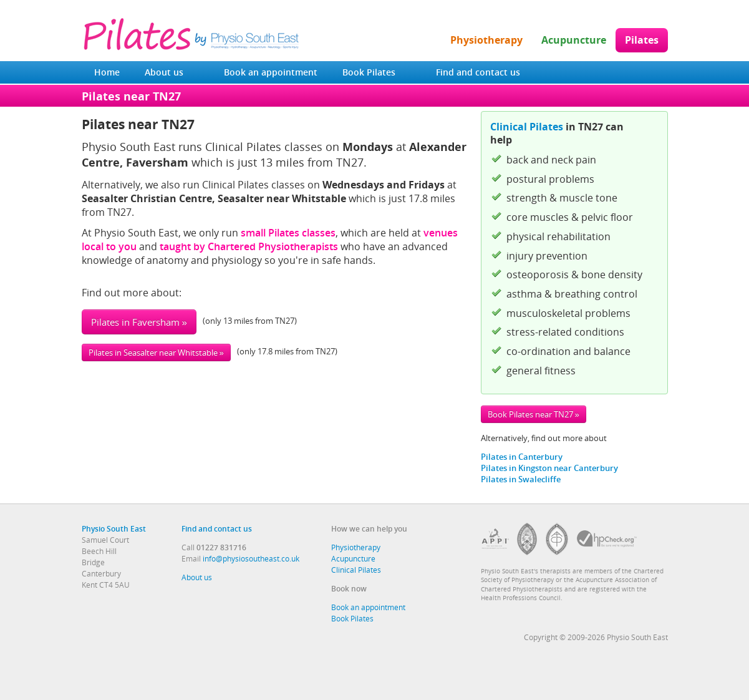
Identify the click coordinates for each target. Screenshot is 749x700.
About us (164, 72)
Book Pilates (369, 72)
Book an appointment (271, 72)
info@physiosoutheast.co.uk (251, 558)
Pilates (642, 40)
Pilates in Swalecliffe (521, 479)
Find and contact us (478, 72)
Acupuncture (574, 40)
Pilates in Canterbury (522, 457)
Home (107, 72)
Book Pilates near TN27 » (534, 414)
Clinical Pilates (527, 127)
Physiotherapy (486, 40)
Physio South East (114, 528)
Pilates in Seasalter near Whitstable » (156, 352)
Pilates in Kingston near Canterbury (549, 468)
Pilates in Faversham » (139, 322)
